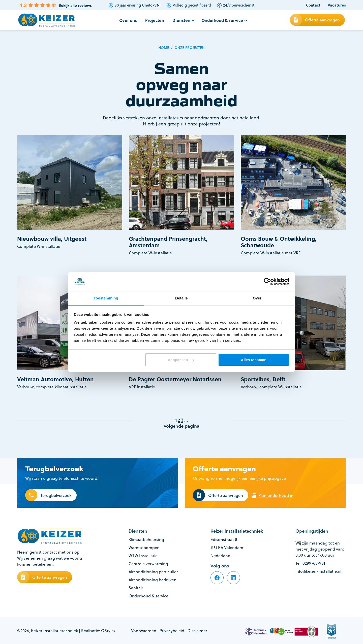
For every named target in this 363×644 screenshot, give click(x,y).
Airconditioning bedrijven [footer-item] (153, 580)
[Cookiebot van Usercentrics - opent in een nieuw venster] (267, 281)
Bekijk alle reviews (75, 5)
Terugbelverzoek (56, 496)
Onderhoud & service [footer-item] (148, 596)
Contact (313, 5)
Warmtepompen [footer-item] (144, 548)
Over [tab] (257, 298)
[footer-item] (217, 578)
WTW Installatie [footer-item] (143, 556)
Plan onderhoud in (276, 496)
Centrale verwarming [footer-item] (148, 564)
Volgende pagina (181, 426)
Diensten (182, 20)
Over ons (130, 20)
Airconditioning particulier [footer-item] (153, 572)
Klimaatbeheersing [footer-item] (146, 539)
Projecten (156, 20)
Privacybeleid (172, 631)
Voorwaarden (144, 631)
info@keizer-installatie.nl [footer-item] (318, 571)
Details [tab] (181, 298)
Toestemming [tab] (106, 298)
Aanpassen (181, 360)
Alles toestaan (254, 360)
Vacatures (337, 5)
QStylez (108, 631)
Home (164, 48)
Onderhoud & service (221, 20)
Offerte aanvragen (322, 20)
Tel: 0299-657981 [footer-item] (310, 563)
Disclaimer (197, 631)
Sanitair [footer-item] (136, 588)
